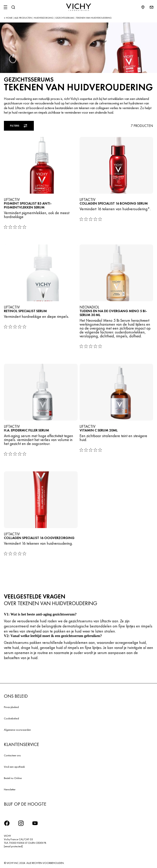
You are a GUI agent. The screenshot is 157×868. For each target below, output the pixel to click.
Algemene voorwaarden (17, 730)
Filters (19, 126)
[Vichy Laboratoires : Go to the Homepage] (79, 7)
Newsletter (10, 789)
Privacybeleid (11, 707)
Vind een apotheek (14, 767)
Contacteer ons (12, 755)
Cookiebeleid (11, 718)
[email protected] (13, 846)
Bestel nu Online (13, 778)
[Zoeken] (13, 7)
